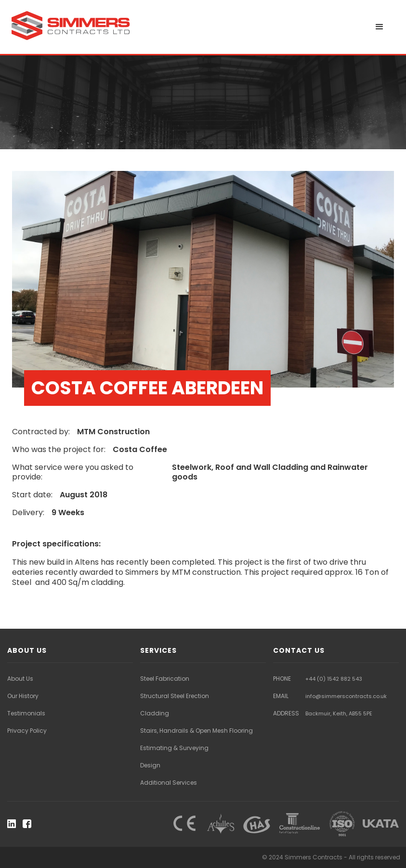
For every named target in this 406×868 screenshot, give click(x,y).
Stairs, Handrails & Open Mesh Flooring (196, 731)
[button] (380, 27)
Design (150, 765)
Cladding (155, 713)
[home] (72, 25)
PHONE (282, 679)
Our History (23, 696)
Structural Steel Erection (175, 696)
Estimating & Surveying (174, 748)
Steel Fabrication (165, 679)
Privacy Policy (27, 731)
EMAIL (281, 696)
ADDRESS (286, 713)
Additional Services (169, 783)
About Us (20, 679)
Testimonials (26, 713)
